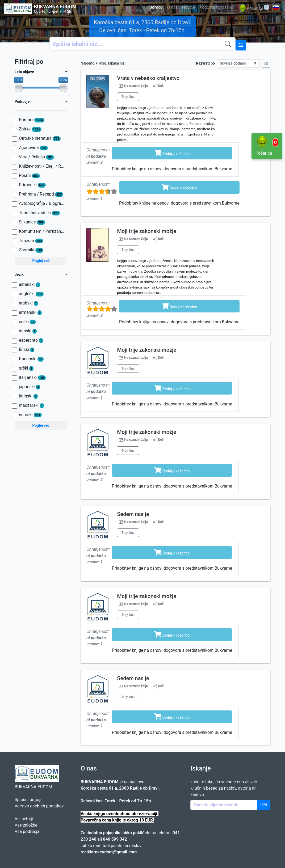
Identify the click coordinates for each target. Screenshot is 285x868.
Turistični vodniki (39, 213)
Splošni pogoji (28, 800)
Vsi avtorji (24, 819)
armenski (30, 312)
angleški (31, 294)
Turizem (31, 241)
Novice (189, 7)
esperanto (31, 340)
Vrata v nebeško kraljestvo (148, 78)
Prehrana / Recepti (41, 194)
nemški (30, 415)
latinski (28, 396)
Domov (156, 7)
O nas (172, 7)
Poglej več (41, 261)
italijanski (32, 378)
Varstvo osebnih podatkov (39, 806)
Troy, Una (128, 97)
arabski (28, 303)
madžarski (32, 405)
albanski (30, 285)
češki (27, 322)
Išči (264, 805)
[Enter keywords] (224, 805)
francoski (31, 359)
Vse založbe (26, 825)
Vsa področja (27, 831)
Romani (32, 120)
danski (28, 331)
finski (27, 350)
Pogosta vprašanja (217, 7)
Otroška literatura (40, 138)
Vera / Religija (36, 157)
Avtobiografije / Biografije (42, 204)
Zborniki (31, 250)
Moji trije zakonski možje (146, 231)
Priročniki (32, 185)
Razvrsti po (205, 63)
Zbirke (30, 129)
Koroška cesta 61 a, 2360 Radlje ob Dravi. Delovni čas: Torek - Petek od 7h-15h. (142, 26)
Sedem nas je (133, 514)
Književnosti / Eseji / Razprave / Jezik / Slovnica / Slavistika (42, 166)
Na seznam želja (136, 86)
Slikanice (32, 222)
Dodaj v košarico (172, 153)
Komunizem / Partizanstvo (42, 231)
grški (26, 368)
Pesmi (29, 176)
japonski (30, 387)
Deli (158, 86)
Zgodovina (33, 148)
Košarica (254, 9)
